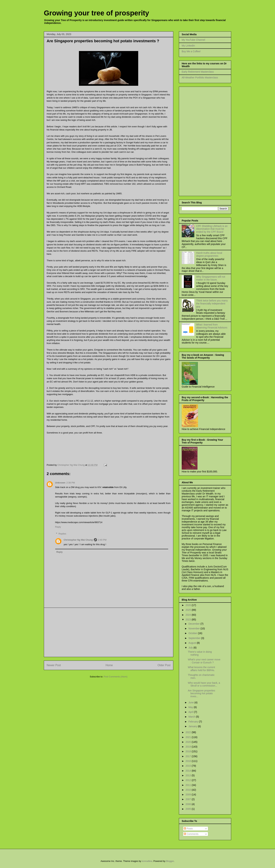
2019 (189, 747)
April (191, 712)
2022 (189, 732)
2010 (189, 790)
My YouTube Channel (193, 40)
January (193, 726)
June (191, 702)
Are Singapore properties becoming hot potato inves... (202, 694)
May (191, 707)
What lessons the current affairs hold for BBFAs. (201, 669)
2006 (189, 804)
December (194, 624)
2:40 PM (102, 540)
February (194, 722)
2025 (189, 610)
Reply (58, 527)
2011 (189, 785)
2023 (189, 620)
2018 (189, 751)
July (191, 648)
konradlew (147, 861)
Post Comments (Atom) (115, 677)
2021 (189, 737)
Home (109, 665)
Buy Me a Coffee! (191, 51)
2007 (189, 799)
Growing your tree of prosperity (96, 13)
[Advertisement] (109, 632)
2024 (189, 615)
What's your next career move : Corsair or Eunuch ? (204, 661)
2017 (189, 756)
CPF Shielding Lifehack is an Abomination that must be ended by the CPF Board (212, 229)
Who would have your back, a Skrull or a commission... (204, 684)
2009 (189, 795)
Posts (188, 829)
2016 (189, 761)
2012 (189, 780)
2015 (189, 766)
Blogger (170, 861)
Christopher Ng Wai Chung (78, 540)
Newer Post (54, 665)
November (194, 628)
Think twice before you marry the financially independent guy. (212, 304)
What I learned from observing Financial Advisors (212, 326)
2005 (189, 809)
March (192, 717)
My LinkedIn (188, 46)
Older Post (164, 665)
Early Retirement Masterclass (198, 72)
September (195, 638)
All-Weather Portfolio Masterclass (200, 78)
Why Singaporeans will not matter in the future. (211, 278)
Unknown (60, 483)
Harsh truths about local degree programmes (209, 254)
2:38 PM (71, 483)
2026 (189, 605)
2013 (189, 775)
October (193, 633)
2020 (189, 742)
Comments (191, 834)
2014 (189, 771)
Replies (62, 534)
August (192, 643)
